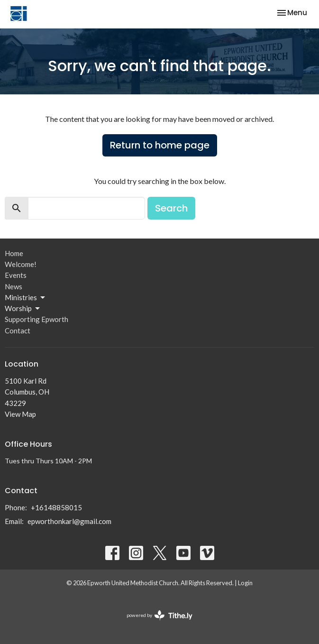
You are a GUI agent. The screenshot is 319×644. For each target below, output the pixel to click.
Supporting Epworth (36, 319)
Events (16, 275)
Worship (23, 309)
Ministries (26, 298)
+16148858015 (56, 507)
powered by (159, 615)
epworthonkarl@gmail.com (69, 521)
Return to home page (160, 145)
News (14, 286)
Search (171, 208)
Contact (18, 331)
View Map (20, 414)
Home (14, 253)
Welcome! (21, 264)
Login (245, 583)
